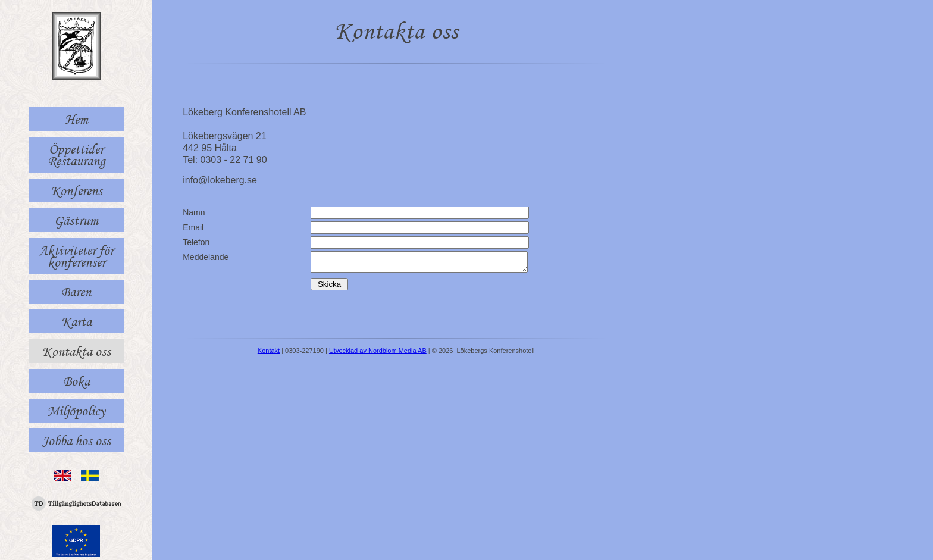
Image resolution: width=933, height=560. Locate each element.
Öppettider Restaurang (76, 155)
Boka (76, 381)
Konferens (76, 190)
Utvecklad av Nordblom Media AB (378, 354)
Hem (76, 119)
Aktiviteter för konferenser (76, 256)
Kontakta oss (76, 351)
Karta (76, 321)
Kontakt (269, 354)
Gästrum (76, 220)
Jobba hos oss (76, 440)
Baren (76, 292)
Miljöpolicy (76, 411)
